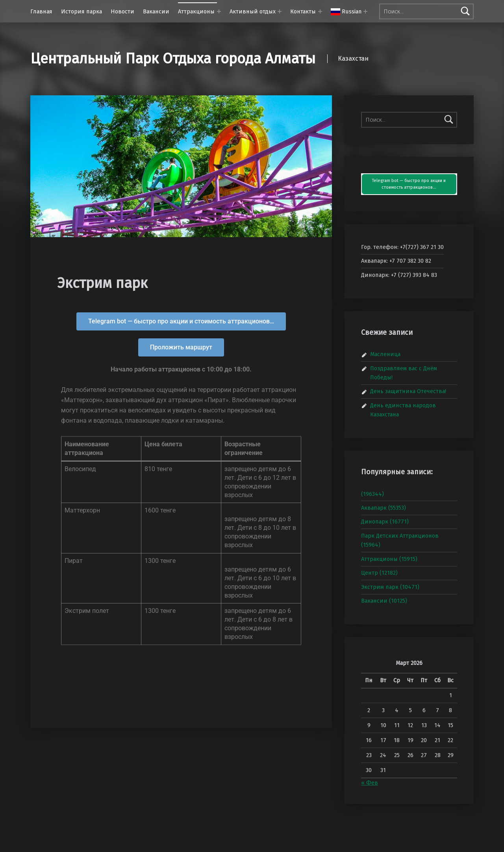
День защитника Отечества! (408, 391)
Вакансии (156, 11)
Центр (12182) (379, 573)
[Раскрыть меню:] (365, 11)
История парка (82, 11)
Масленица (385, 354)
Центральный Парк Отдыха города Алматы (173, 59)
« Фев (370, 783)
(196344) (372, 494)
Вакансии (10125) (384, 601)
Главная (41, 11)
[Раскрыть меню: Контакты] (320, 11)
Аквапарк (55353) (384, 508)
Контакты (303, 11)
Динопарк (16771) (385, 522)
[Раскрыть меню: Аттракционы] (219, 11)
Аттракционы (196, 11)
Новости (122, 11)
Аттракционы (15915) (389, 559)
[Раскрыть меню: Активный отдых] (280, 11)
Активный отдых (253, 11)
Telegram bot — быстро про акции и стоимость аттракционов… (409, 184)
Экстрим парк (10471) (390, 587)
